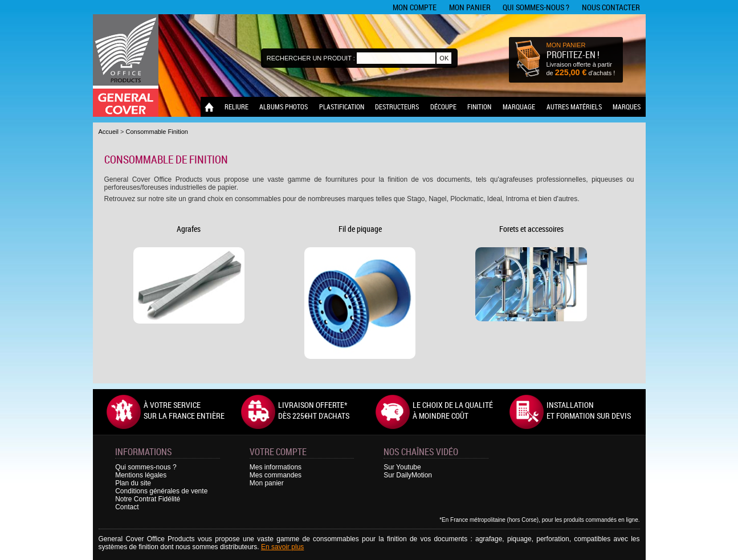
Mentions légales (141, 475)
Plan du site (133, 483)
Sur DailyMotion (408, 475)
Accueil (109, 132)
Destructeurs (397, 107)
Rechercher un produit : (311, 58)
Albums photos (284, 107)
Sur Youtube (402, 467)
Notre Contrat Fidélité (148, 499)
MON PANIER (566, 45)
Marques (627, 107)
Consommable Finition (157, 132)
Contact (127, 507)
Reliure (237, 107)
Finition (479, 107)
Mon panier (470, 7)
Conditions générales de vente (161, 491)
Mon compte (415, 7)
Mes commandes (276, 475)
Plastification (342, 107)
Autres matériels (574, 107)
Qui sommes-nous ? (536, 7)
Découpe (443, 107)
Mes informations (276, 467)
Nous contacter (611, 7)
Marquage (519, 107)
